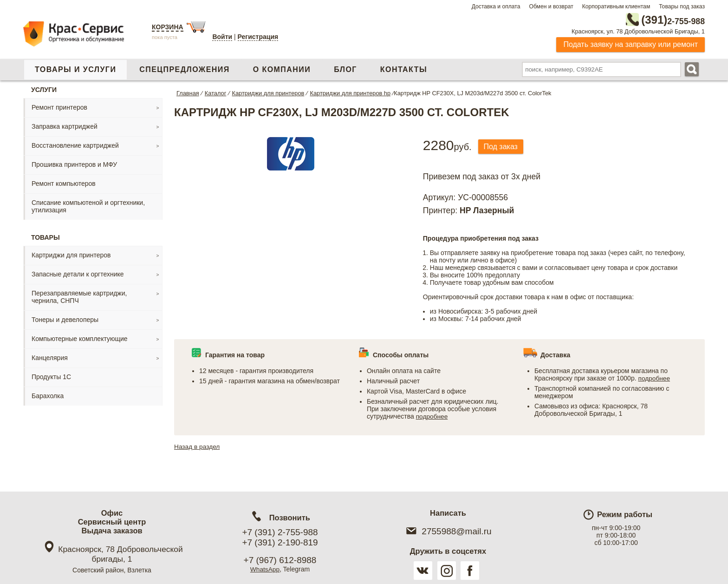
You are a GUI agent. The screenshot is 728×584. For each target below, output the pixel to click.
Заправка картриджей (65, 126)
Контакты (404, 69)
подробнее (432, 416)
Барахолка (48, 395)
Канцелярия (50, 357)
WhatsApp (265, 569)
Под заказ (502, 146)
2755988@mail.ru (448, 531)
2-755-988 (658, 20)
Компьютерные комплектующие (80, 338)
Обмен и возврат (551, 7)
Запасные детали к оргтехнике (78, 274)
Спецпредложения (184, 69)
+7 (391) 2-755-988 (280, 532)
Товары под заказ (682, 7)
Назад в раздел (198, 446)
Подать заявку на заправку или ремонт (630, 44)
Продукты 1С (51, 376)
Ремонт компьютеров (64, 183)
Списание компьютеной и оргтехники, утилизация (88, 206)
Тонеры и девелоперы (65, 319)
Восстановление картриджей (75, 145)
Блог (345, 69)
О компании (282, 69)
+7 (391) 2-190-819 (280, 542)
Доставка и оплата (496, 7)
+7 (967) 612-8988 (280, 560)
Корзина (168, 27)
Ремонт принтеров (59, 107)
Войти (222, 37)
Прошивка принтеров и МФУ (74, 164)
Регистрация (258, 37)
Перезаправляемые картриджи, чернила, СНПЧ (79, 296)
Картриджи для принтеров (71, 255)
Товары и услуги (75, 69)
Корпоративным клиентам (616, 7)
